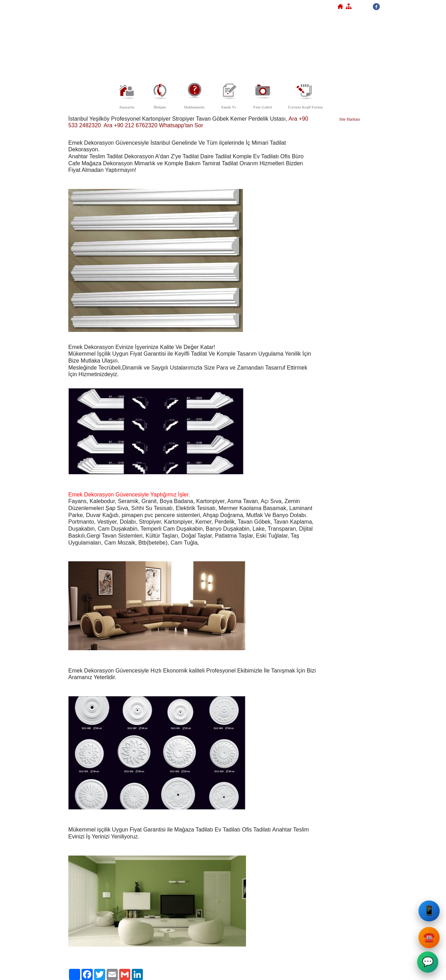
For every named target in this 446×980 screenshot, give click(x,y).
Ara (293, 119)
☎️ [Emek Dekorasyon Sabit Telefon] (428, 938)
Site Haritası (349, 119)
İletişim (160, 107)
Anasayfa (127, 107)
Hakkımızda (194, 107)
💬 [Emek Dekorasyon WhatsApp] (428, 963)
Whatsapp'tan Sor (181, 125)
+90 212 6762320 (136, 125)
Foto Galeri (263, 107)
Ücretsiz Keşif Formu (305, 107)
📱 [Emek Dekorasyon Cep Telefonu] (430, 914)
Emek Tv (229, 107)
